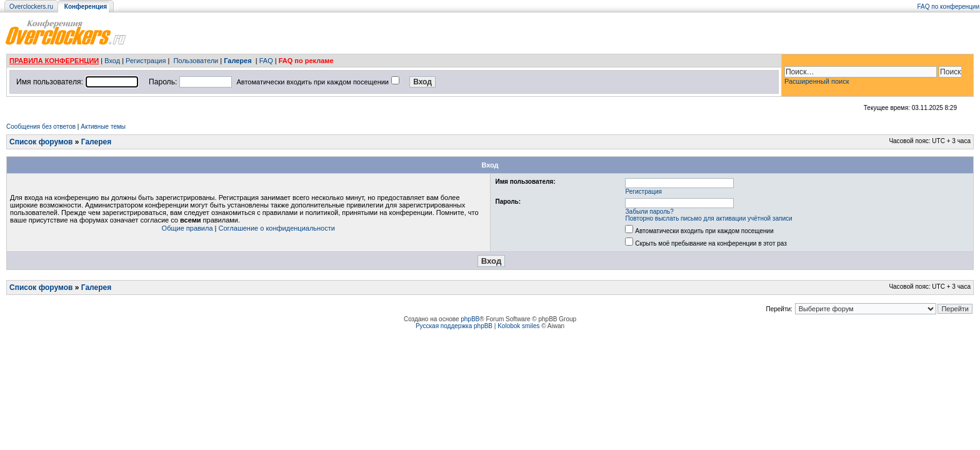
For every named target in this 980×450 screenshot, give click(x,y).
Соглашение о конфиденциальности (277, 228)
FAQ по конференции (948, 7)
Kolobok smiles (518, 326)
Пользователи (196, 61)
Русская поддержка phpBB (454, 326)
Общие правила (187, 228)
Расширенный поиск (817, 81)
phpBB (470, 319)
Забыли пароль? (650, 212)
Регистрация (146, 61)
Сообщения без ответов (41, 127)
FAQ (266, 61)
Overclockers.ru (31, 7)
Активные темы (103, 127)
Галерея (237, 61)
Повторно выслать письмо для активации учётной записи (709, 218)
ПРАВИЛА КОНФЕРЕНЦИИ (54, 61)
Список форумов (41, 142)
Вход (112, 61)
